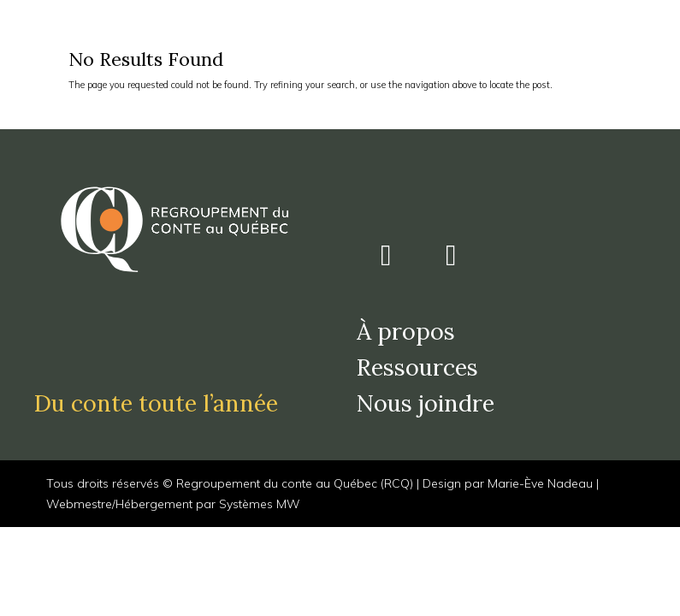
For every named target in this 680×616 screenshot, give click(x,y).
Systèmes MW (260, 504)
